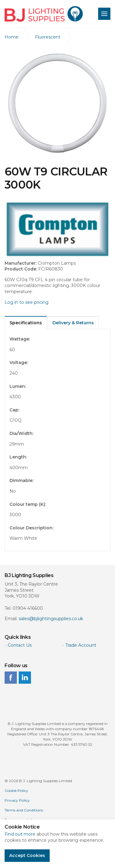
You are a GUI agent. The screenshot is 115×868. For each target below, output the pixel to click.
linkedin (25, 678)
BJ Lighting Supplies (44, 14)
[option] (57, 103)
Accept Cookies (27, 855)
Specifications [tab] (26, 323)
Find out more (20, 834)
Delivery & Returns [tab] (73, 323)
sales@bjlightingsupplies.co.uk (51, 619)
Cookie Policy (16, 791)
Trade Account (81, 645)
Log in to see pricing (27, 302)
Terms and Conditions (24, 810)
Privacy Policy (17, 800)
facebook (11, 678)
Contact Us (20, 645)
